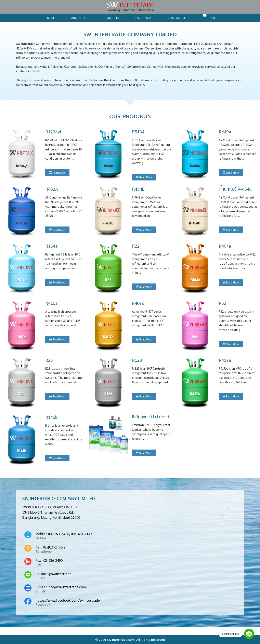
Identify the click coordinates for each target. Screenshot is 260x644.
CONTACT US (177, 18)
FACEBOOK (143, 18)
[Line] (249, 634)
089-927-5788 (58, 534)
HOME (50, 18)
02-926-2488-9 (54, 547)
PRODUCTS (111, 18)
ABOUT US (79, 18)
